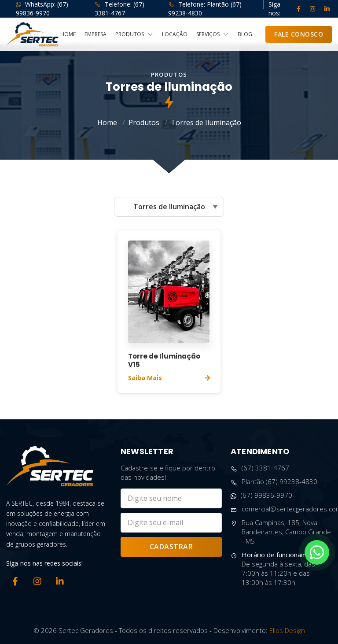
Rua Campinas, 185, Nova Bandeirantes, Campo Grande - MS (281, 532)
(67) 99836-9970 (261, 495)
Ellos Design (287, 630)
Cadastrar (171, 547)
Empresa (96, 34)
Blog (245, 34)
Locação (175, 34)
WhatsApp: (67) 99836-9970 (42, 9)
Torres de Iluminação (206, 122)
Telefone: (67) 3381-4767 (119, 9)
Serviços (213, 35)
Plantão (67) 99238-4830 (274, 482)
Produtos (134, 35)
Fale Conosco (299, 34)
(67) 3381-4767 (260, 468)
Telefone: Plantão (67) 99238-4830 (205, 9)
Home (68, 34)
